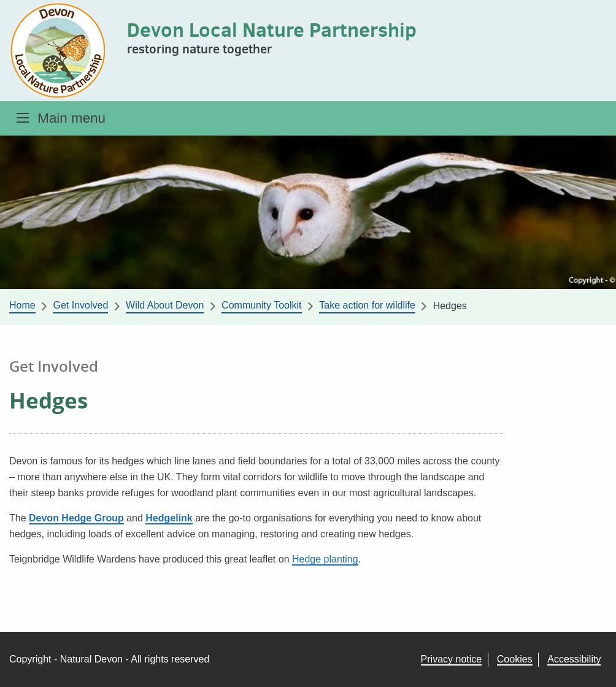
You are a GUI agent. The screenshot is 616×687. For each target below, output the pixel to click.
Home (22, 305)
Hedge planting (325, 559)
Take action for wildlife (367, 305)
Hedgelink (169, 518)
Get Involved (80, 305)
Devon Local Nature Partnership (272, 29)
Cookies (515, 659)
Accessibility (574, 659)
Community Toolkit (261, 305)
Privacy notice (452, 659)
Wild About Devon (165, 305)
